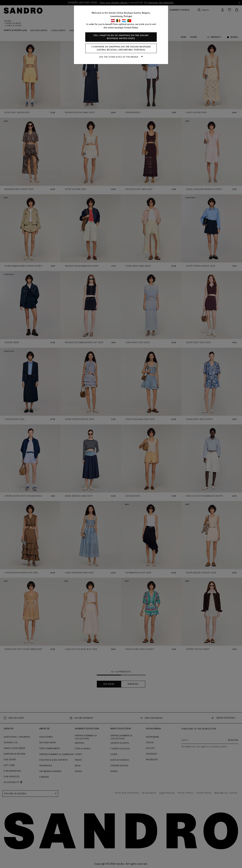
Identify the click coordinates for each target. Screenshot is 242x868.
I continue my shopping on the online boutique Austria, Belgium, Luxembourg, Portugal (121, 48)
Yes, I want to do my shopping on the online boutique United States (121, 37)
